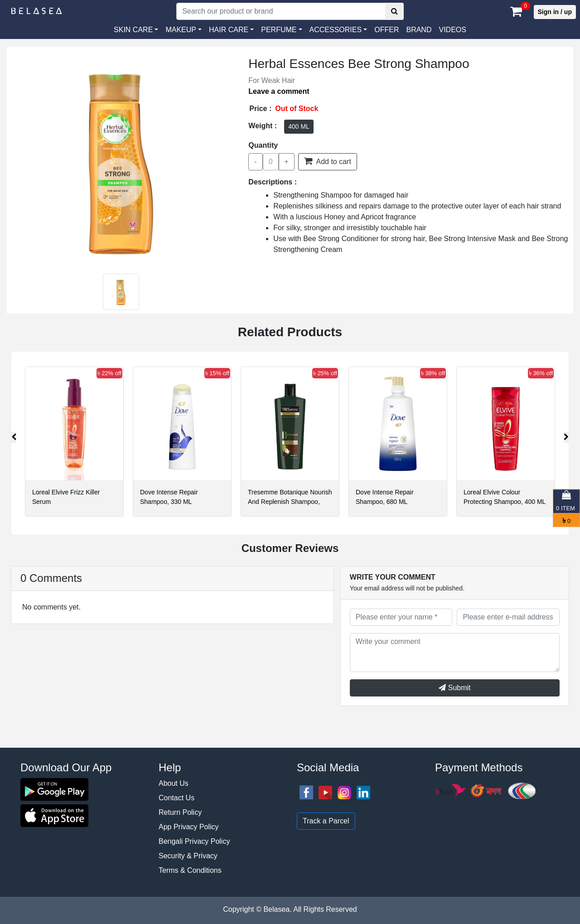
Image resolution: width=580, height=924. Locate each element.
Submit (454, 688)
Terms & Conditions (190, 870)
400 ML (299, 126)
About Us (174, 783)
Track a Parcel (326, 821)
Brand (419, 30)
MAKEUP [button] (181, 30)
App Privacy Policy (189, 827)
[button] (338, 30)
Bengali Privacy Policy (194, 841)
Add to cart (328, 161)
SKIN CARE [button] (133, 30)
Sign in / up (555, 12)
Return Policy (180, 812)
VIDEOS (452, 30)
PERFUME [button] (279, 30)
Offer (387, 30)
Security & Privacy (188, 856)
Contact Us (176, 798)
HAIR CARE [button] (229, 30)
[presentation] (14, 437)
